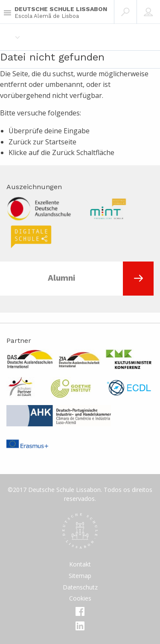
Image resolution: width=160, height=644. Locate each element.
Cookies (80, 598)
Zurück (63, 152)
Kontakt (80, 564)
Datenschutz (80, 587)
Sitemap (80, 576)
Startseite (61, 142)
